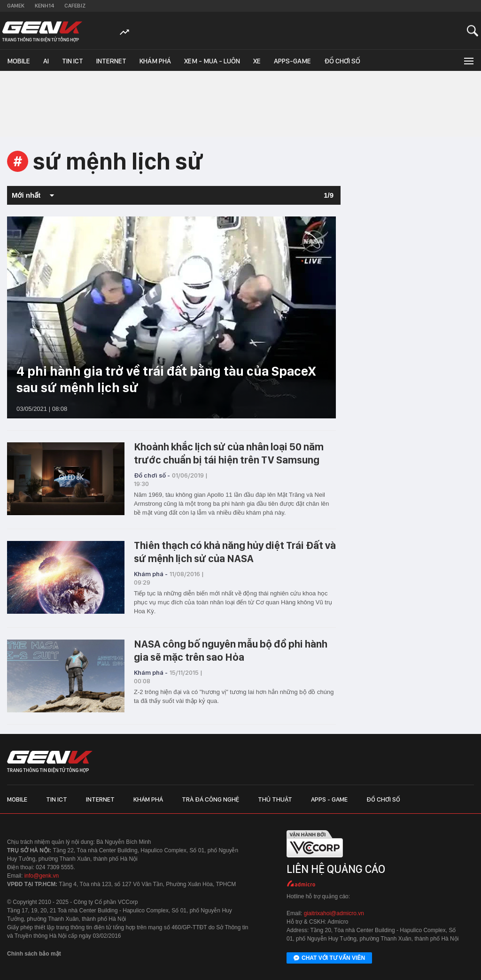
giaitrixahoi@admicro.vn (334, 913)
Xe (257, 61)
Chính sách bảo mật (34, 954)
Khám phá (155, 61)
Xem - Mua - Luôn (212, 61)
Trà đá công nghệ (210, 799)
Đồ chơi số (342, 61)
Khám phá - (151, 574)
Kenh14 (44, 6)
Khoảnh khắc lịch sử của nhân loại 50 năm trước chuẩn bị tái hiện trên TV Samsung (229, 453)
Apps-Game (292, 61)
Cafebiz (75, 6)
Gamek (16, 6)
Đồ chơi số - (152, 475)
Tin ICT (73, 61)
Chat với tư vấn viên (329, 958)
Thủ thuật (275, 799)
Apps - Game (329, 799)
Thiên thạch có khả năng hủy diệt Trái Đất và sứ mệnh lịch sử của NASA (235, 552)
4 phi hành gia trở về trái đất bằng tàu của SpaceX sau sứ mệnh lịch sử (166, 379)
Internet (111, 61)
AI (46, 61)
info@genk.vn (42, 876)
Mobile (19, 61)
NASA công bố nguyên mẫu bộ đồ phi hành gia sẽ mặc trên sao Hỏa (231, 650)
